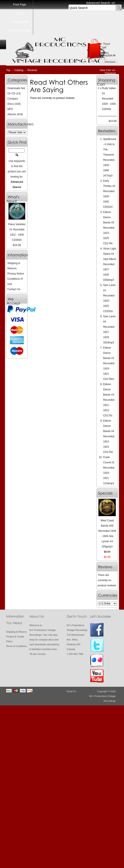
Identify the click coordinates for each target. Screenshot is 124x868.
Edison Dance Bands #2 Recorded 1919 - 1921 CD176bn (109, 363)
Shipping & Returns (16, 632)
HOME (20, 13)
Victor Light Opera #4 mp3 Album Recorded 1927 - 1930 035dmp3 (110, 264)
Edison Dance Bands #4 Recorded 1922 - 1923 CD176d (109, 436)
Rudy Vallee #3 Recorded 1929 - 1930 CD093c (109, 99)
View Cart (105, 70)
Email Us (71, 691)
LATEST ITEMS (20, 22)
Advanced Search (98, 3)
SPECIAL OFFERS (20, 31)
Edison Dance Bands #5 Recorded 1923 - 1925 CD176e (109, 228)
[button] (109, 62)
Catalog (19, 70)
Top (8, 70)
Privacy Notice (16, 274)
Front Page (19, 5)
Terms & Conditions (16, 646)
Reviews (32, 70)
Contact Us (14, 289)
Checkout (110, 73)
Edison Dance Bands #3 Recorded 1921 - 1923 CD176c (109, 400)
